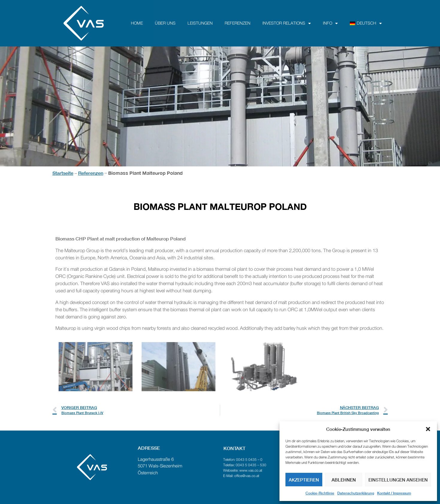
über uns (165, 23)
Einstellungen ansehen (398, 480)
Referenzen (238, 23)
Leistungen (200, 23)
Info (330, 23)
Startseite (63, 173)
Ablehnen (344, 480)
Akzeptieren (304, 480)
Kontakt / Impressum (394, 493)
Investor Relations (287, 23)
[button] (428, 429)
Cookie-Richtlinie (320, 493)
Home (137, 23)
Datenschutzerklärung (356, 493)
